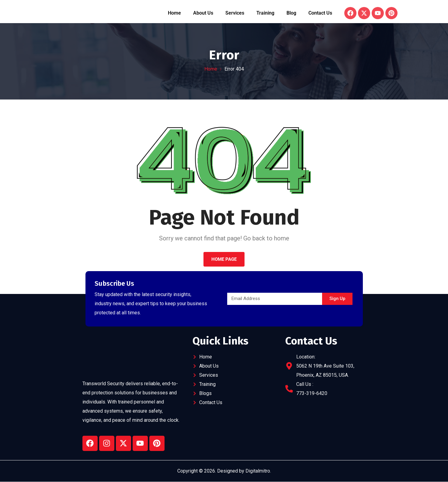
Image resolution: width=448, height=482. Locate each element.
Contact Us (320, 13)
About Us (203, 13)
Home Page (224, 260)
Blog (291, 13)
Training (265, 13)
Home (174, 13)
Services (235, 13)
